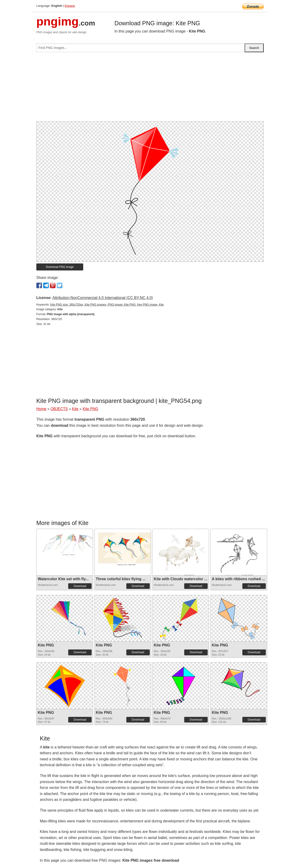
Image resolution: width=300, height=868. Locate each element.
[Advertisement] (150, 89)
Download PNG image (60, 267)
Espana (70, 6)
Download (80, 586)
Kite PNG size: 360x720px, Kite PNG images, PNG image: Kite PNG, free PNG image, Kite (107, 305)
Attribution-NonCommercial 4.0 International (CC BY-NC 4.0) (103, 298)
